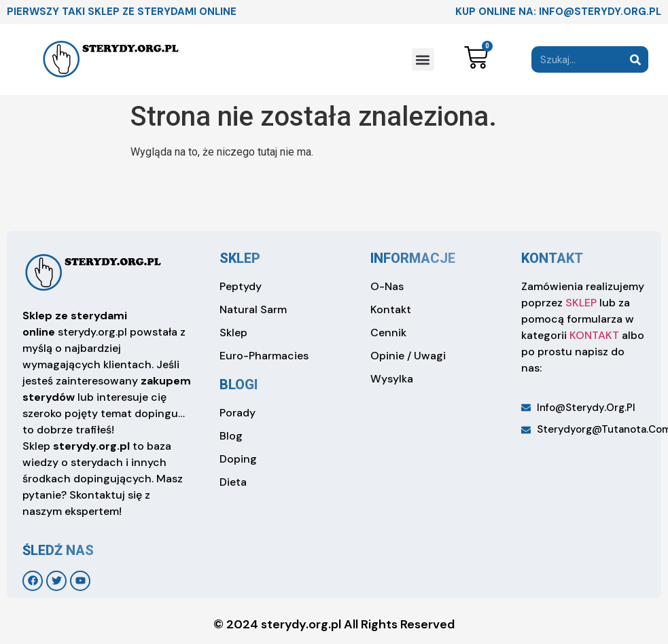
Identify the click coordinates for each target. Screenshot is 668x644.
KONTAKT (594, 335)
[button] (423, 59)
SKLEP (581, 303)
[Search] (635, 59)
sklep (240, 258)
